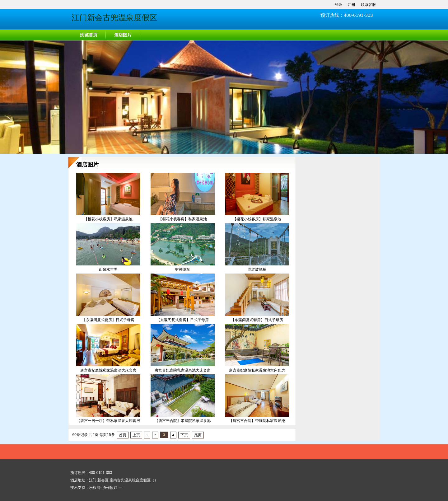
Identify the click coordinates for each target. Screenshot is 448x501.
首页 (123, 435)
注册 (352, 5)
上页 (136, 435)
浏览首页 (89, 35)
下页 (184, 435)
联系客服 (368, 5)
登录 (338, 5)
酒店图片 (123, 35)
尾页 (198, 435)
